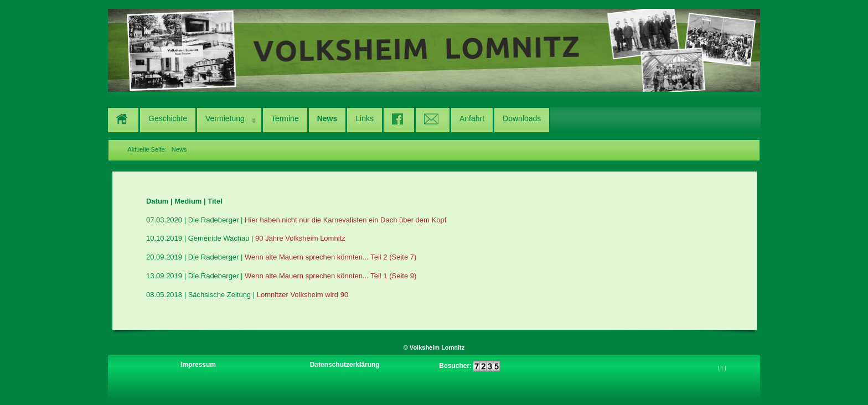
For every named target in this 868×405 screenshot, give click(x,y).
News (327, 118)
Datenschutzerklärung (345, 365)
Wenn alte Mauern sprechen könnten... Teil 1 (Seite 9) (330, 276)
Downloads (522, 118)
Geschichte (168, 118)
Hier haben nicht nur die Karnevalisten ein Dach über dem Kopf (345, 220)
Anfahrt (472, 118)
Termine (285, 118)
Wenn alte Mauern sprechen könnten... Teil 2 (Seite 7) (330, 257)
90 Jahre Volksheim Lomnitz (300, 238)
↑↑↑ (722, 368)
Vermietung (225, 118)
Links (365, 118)
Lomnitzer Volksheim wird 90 (303, 295)
